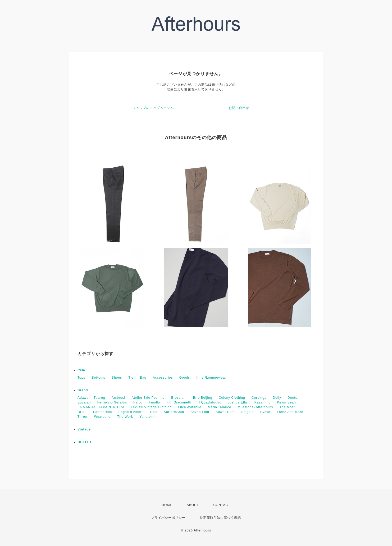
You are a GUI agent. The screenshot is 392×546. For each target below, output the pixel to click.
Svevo (265, 412)
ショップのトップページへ (153, 108)
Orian (82, 412)
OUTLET (85, 442)
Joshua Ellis (238, 402)
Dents (292, 398)
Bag (143, 378)
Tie (131, 378)
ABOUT (193, 505)
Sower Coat (225, 412)
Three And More (290, 412)
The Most (287, 407)
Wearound (102, 417)
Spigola (247, 412)
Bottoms (99, 378)
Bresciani (179, 398)
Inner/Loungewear (211, 378)
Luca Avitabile (190, 407)
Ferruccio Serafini (112, 402)
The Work (125, 417)
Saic (154, 412)
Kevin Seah (286, 402)
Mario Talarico (220, 407)
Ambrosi (118, 398)
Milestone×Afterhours (256, 407)
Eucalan (84, 402)
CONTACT (222, 505)
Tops (81, 378)
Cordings (259, 398)
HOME (167, 505)
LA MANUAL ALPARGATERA (101, 407)
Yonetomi (147, 417)
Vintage (84, 429)
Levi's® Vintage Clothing (151, 407)
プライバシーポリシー (168, 518)
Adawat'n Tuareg (91, 398)
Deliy (277, 398)
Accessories (163, 378)
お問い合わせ (239, 108)
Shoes (117, 378)
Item (81, 370)
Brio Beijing (203, 398)
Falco (138, 402)
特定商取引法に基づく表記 (220, 518)
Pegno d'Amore (131, 412)
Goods (185, 378)
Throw (83, 417)
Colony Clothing (232, 398)
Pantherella (103, 412)
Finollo (154, 402)
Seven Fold (200, 412)
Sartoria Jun (174, 412)
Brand (83, 390)
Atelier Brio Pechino (148, 398)
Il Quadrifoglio (210, 402)
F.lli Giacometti (179, 402)
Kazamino (263, 402)
